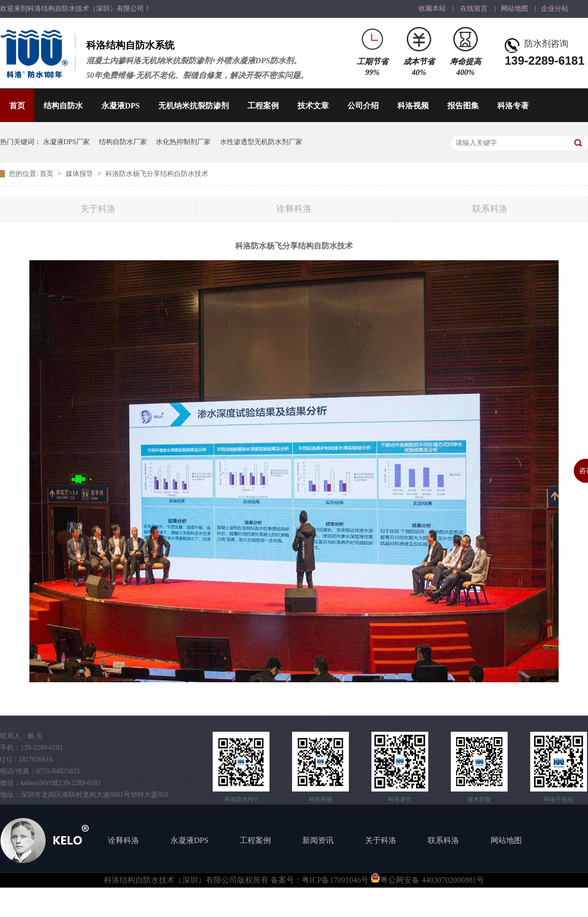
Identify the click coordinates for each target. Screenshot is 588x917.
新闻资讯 (318, 840)
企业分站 (555, 9)
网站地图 (514, 9)
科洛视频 (413, 106)
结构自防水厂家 (123, 142)
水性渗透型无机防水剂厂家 (261, 142)
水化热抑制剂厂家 (183, 142)
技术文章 (313, 106)
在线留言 (474, 9)
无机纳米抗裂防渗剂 (194, 106)
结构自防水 (63, 106)
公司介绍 (363, 106)
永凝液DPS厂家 (67, 142)
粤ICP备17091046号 (335, 880)
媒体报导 (80, 174)
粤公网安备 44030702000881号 (427, 880)
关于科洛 (98, 209)
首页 (17, 106)
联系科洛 (490, 209)
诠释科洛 (294, 209)
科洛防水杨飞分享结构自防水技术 (157, 174)
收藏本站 (432, 9)
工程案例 (263, 106)
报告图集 (463, 106)
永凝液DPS (121, 106)
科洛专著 (513, 106)
